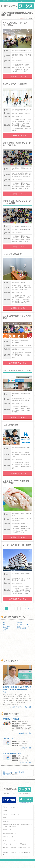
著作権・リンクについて (9, 840)
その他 (5, 630)
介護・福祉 (6, 626)
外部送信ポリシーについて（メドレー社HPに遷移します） (17, 853)
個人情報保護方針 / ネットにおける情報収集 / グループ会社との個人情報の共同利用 (17, 825)
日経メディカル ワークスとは (10, 807)
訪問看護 (6, 628)
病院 (5, 622)
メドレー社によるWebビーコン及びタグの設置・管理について (17, 848)
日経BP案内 (6, 821)
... (22, 608)
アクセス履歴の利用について (10, 837)
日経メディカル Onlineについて (11, 814)
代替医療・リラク (23, 624)
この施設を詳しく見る (18, 76)
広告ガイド (6, 818)
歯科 (5, 624)
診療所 (20, 622)
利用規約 (5, 811)
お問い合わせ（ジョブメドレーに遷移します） (15, 844)
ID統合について (7, 830)
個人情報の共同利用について (10, 833)
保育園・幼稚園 (22, 628)
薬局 (23, 626)
